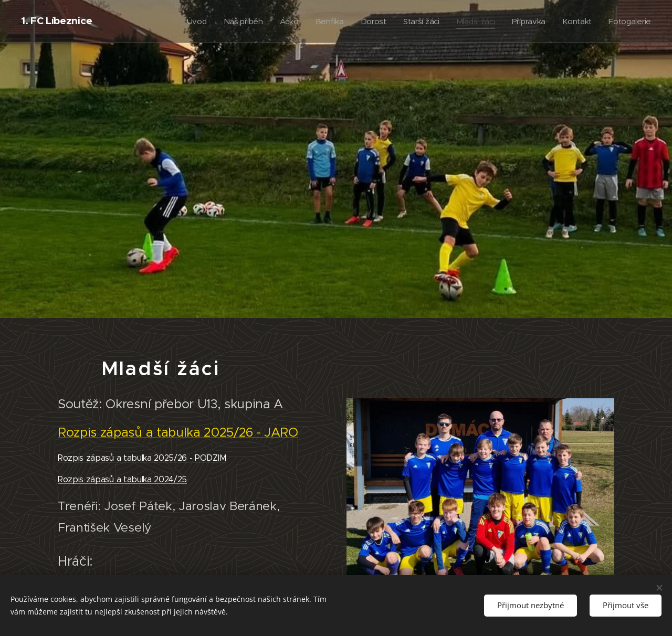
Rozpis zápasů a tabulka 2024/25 (122, 479)
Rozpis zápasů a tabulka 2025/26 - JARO (178, 432)
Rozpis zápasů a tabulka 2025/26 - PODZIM (142, 458)
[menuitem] (188, 22)
